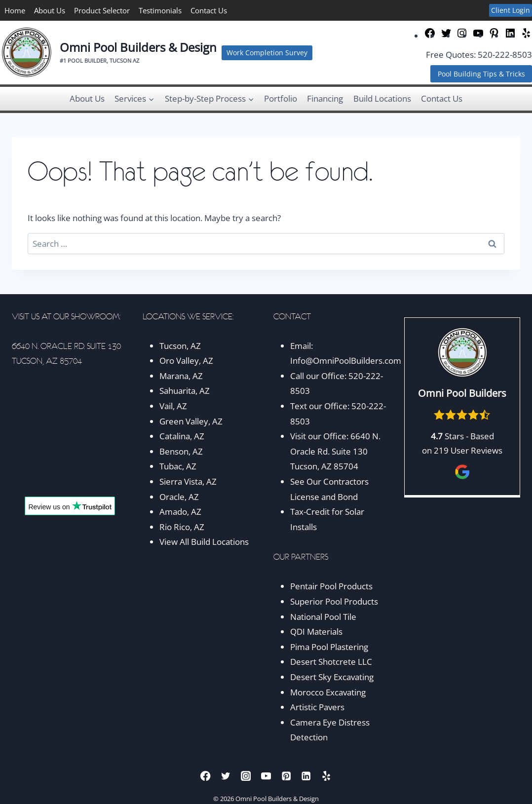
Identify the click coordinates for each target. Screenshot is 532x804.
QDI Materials (316, 632)
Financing (325, 98)
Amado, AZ (180, 512)
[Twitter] (226, 776)
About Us (50, 10)
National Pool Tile (323, 617)
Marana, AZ (181, 376)
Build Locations (382, 98)
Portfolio (281, 98)
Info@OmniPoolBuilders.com (346, 361)
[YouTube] (266, 776)
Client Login (511, 10)
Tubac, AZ (178, 466)
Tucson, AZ (180, 346)
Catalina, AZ (182, 436)
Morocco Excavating (328, 692)
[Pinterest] (286, 776)
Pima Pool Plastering (329, 647)
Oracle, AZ (179, 497)
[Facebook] (206, 776)
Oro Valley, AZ (186, 361)
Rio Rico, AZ (182, 527)
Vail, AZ (173, 406)
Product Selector (102, 10)
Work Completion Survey (267, 53)
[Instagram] (246, 776)
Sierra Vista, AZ (188, 481)
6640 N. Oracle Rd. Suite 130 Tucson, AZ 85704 (335, 451)
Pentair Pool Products (331, 586)
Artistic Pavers (317, 707)
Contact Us (209, 10)
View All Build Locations (204, 542)
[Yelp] (326, 776)
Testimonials (160, 10)
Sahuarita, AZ (185, 391)
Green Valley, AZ (191, 421)
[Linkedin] (306, 776)
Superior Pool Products (334, 601)
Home (15, 10)
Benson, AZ (181, 451)
